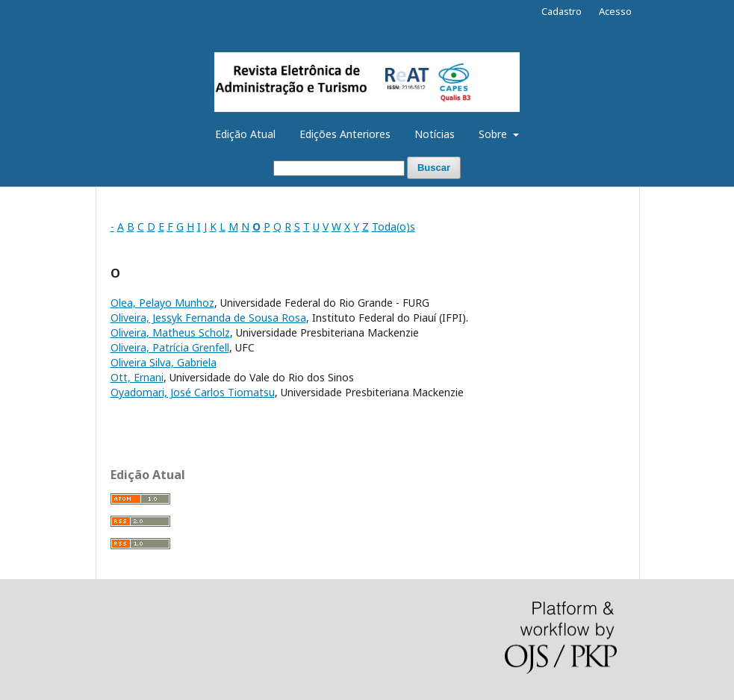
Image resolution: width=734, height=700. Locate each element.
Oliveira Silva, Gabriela (164, 362)
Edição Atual (245, 134)
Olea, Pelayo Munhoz (162, 303)
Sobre (494, 134)
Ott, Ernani (137, 377)
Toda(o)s (394, 226)
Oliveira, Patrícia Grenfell (170, 347)
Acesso (615, 11)
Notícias (435, 134)
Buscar (434, 168)
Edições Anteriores (345, 134)
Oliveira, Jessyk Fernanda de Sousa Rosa (208, 318)
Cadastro (562, 11)
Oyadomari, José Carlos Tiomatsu (193, 392)
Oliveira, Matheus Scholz (170, 332)
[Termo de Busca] (339, 168)
